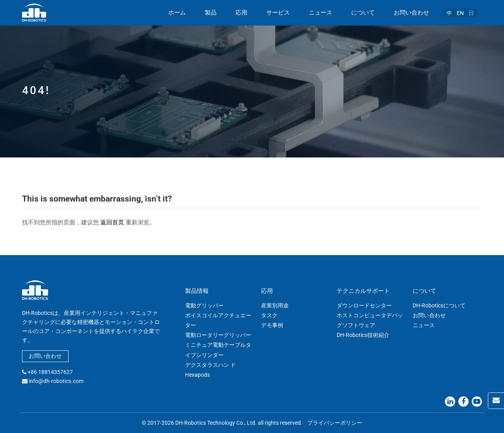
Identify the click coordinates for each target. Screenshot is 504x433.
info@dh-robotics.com (56, 381)
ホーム (177, 13)
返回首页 (112, 222)
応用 (241, 13)
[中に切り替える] (449, 13)
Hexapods (197, 375)
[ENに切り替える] (460, 13)
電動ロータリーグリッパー (218, 335)
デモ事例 (272, 325)
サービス (278, 13)
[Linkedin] (450, 402)
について (363, 13)
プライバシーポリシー (335, 423)
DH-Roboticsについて (439, 305)
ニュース (321, 13)
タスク (269, 315)
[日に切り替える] (471, 13)
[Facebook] (463, 402)
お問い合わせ (411, 13)
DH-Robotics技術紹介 (363, 335)
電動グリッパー (204, 305)
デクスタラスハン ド (210, 365)
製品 (211, 13)
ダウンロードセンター (364, 305)
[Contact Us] (496, 401)
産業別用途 (275, 305)
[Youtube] (477, 402)
